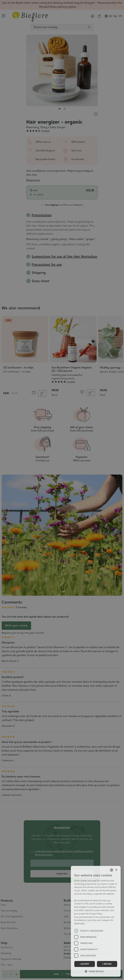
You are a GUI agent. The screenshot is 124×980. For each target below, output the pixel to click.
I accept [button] (85, 964)
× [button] (116, 870)
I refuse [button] (107, 964)
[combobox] (112, 870)
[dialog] (96, 921)
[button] (96, 971)
